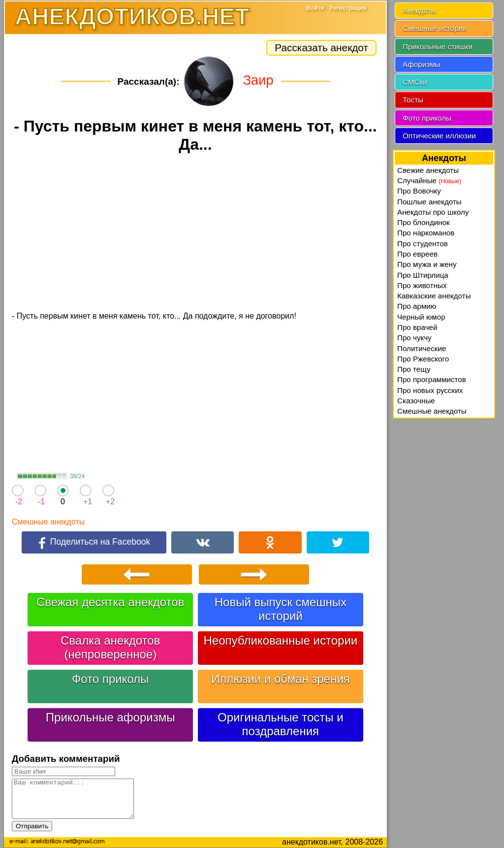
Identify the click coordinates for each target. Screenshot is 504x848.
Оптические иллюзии (439, 136)
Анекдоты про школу (433, 212)
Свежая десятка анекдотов (110, 602)
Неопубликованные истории (280, 640)
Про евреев (417, 254)
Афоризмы (422, 64)
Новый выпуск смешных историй (281, 609)
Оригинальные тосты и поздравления (281, 724)
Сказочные (416, 401)
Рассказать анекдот (321, 48)
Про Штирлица (423, 275)
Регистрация (348, 8)
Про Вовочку (419, 191)
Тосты (413, 100)
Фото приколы (110, 679)
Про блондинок (424, 222)
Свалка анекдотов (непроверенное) (110, 647)
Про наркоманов (426, 233)
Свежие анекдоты (428, 170)
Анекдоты (419, 11)
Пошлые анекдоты (429, 202)
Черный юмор (421, 317)
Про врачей (417, 327)
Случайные (429, 180)
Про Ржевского (423, 359)
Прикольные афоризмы (110, 717)
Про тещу (414, 369)
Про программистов (432, 379)
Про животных (422, 285)
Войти (315, 8)
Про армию (417, 306)
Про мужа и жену (427, 264)
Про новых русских (430, 390)
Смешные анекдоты (48, 522)
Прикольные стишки (438, 47)
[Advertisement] (195, 233)
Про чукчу (414, 338)
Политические (422, 348)
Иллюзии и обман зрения (281, 679)
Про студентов (423, 244)
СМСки (415, 82)
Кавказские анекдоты (434, 296)
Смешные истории (435, 28)
